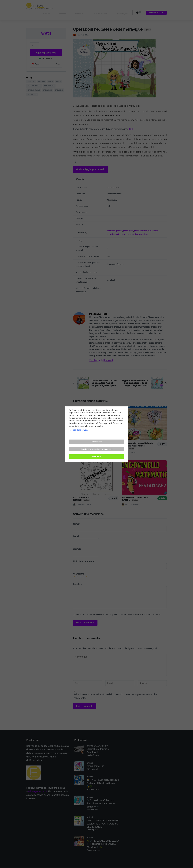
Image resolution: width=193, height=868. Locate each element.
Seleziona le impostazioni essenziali (96, 449)
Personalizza (96, 442)
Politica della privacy (79, 430)
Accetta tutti (97, 456)
